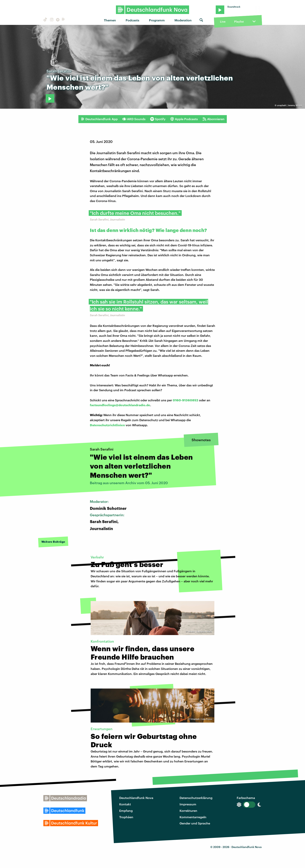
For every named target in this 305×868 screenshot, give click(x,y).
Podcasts (132, 20)
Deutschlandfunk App (99, 119)
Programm (157, 20)
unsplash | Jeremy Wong (289, 105)
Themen (110, 20)
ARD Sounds (134, 119)
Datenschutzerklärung (196, 798)
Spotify (158, 119)
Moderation (183, 20)
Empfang (126, 811)
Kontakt (125, 804)
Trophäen (126, 817)
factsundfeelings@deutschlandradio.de (120, 405)
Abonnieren (213, 119)
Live (223, 21)
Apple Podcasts (184, 119)
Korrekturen (188, 811)
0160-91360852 (185, 400)
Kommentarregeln (193, 817)
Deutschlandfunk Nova (136, 798)
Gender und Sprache (195, 823)
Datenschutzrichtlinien (107, 425)
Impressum (188, 804)
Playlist (239, 21)
